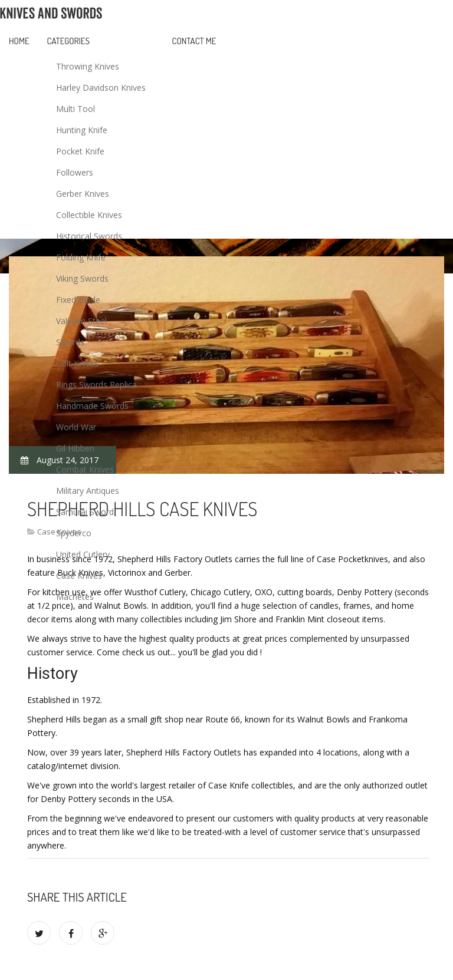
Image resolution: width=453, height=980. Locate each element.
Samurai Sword (85, 512)
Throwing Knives (88, 66)
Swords (70, 342)
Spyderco (74, 533)
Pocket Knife (80, 151)
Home (19, 41)
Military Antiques (88, 491)
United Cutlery (83, 554)
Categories (68, 41)
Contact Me (194, 41)
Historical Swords (89, 236)
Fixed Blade (78, 300)
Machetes (75, 597)
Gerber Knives (83, 194)
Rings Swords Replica (96, 385)
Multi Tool (75, 109)
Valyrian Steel (81, 321)
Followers (75, 172)
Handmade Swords (92, 406)
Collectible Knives (89, 215)
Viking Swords (82, 278)
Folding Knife (81, 257)
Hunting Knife (82, 130)
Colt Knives (77, 363)
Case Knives (79, 575)
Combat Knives (85, 469)
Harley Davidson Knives (101, 88)
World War (76, 427)
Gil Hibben (75, 448)
